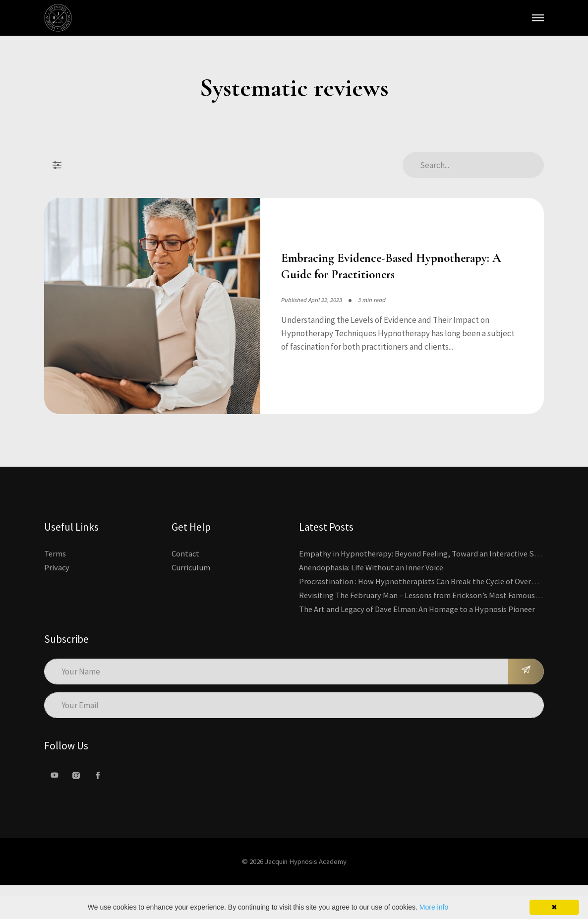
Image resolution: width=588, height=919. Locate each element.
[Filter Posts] (57, 165)
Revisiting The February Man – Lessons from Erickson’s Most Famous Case (428, 628)
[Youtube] (55, 808)
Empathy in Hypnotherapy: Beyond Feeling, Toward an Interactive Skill (424, 587)
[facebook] (98, 808)
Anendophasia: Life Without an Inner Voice (373, 601)
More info (434, 907)
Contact (186, 587)
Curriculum (191, 601)
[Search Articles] (473, 165)
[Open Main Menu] (538, 18)
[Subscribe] (526, 705)
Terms (55, 587)
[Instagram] (76, 808)
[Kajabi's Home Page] (58, 18)
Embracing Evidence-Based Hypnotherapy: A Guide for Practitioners (385, 283)
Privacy (57, 601)
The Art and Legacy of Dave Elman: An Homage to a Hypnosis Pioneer (419, 642)
